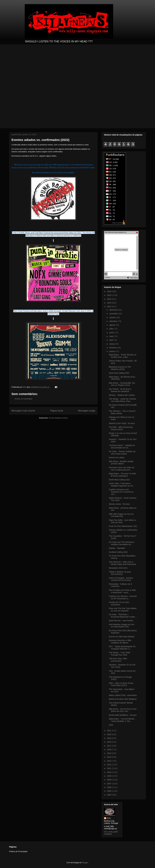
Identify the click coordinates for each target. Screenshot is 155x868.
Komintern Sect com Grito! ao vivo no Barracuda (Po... (122, 469)
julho (112, 329)
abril (111, 340)
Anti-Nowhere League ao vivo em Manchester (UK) (122, 626)
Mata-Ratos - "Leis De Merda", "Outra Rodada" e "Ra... (122, 720)
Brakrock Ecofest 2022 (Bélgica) (123, 699)
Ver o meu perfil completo (111, 833)
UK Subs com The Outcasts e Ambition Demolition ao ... (122, 543)
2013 (109, 761)
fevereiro (113, 348)
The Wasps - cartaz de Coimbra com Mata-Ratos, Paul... (122, 400)
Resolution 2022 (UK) (118, 568)
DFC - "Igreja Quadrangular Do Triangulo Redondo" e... (122, 648)
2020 (109, 734)
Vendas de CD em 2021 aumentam (119, 603)
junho (112, 333)
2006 (109, 787)
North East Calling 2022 (119, 373)
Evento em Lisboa (117, 458)
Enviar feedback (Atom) (58, 418)
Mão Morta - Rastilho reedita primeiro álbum (121, 463)
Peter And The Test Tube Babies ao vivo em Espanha (123, 610)
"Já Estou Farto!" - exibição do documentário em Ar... (122, 447)
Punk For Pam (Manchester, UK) (123, 526)
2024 (109, 299)
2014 (109, 757)
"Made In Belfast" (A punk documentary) (120, 573)
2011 (109, 768)
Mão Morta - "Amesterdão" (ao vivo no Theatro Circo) (122, 384)
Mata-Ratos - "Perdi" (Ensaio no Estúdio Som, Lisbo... (123, 356)
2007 (109, 784)
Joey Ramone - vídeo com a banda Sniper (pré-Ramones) (122, 563)
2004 (109, 795)
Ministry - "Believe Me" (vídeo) (122, 395)
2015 (109, 753)
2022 (109, 307)
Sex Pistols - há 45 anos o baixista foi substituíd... (120, 390)
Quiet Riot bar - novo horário (121, 621)
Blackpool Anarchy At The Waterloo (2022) (120, 368)
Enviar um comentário (24, 399)
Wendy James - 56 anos (119, 504)
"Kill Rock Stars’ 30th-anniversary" (118, 660)
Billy (109, 818)
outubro (113, 317)
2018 (109, 742)
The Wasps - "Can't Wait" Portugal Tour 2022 (120, 654)
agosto (112, 325)
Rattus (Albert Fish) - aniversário (123, 695)
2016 (109, 750)
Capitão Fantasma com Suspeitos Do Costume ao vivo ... (121, 492)
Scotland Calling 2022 (118, 552)
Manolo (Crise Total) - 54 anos (122, 423)
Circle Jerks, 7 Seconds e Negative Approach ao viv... (122, 485)
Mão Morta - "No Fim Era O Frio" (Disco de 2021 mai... (123, 710)
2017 (109, 746)
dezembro (114, 310)
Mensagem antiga (87, 411)
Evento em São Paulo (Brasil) (122, 637)
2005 (109, 791)
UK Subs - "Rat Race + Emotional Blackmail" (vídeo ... (123, 616)
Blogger (85, 863)
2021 (109, 731)
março (112, 344)
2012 (109, 765)
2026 (109, 291)
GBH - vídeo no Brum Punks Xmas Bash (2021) (121, 684)
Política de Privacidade (18, 851)
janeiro (112, 351)
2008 (109, 780)
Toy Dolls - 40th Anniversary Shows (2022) (121, 428)
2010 (109, 772)
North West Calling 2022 (119, 480)
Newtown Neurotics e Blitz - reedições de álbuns (121, 642)
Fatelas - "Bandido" (117, 548)
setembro (114, 321)
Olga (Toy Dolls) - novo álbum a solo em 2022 (122, 521)
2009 (109, 776)
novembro (114, 314)
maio (112, 336)
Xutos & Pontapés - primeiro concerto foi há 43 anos (121, 579)
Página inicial (57, 411)
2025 (109, 295)
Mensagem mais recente (23, 411)
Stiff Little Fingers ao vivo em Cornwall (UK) (121, 515)
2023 (109, 303)
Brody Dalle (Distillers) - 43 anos (123, 715)
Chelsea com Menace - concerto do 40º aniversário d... (123, 597)
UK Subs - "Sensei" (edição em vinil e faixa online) (122, 453)
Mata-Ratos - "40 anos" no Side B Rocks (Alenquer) (122, 475)
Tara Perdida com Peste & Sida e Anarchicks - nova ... (122, 591)
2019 (109, 738)
